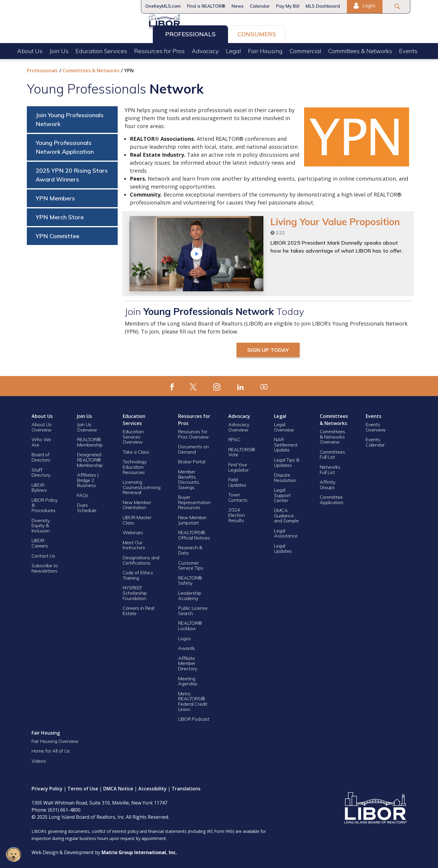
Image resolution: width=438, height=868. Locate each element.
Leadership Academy (190, 594)
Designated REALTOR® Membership (90, 458)
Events (408, 50)
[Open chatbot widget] (14, 854)
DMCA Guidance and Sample (286, 513)
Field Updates (237, 480)
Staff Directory (41, 470)
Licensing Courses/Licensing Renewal (142, 485)
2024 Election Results (237, 513)
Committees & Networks (360, 50)
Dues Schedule (87, 506)
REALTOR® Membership (90, 440)
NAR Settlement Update (286, 443)
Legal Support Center (282, 493)
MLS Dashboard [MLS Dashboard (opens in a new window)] (323, 6)
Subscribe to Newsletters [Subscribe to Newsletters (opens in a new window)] (45, 566)
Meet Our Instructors (134, 543)
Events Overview (376, 425)
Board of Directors (41, 455)
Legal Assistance (286, 531)
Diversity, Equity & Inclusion (41, 523)
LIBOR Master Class (137, 518)
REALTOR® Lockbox (190, 624)
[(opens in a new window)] (172, 384)
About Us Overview (42, 425)
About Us (30, 50)
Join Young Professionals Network (70, 117)
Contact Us (43, 554)
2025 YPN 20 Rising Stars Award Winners (72, 173)
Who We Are (41, 440)
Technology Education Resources (135, 465)
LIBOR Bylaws (39, 486)
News (238, 6)
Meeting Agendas (188, 679)
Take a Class (136, 450)
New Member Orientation (137, 503)
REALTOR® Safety (190, 578)
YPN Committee (58, 234)
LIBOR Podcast (194, 717)
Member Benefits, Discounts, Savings (189, 477)
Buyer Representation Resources (194, 500)
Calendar (260, 6)
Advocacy (205, 50)
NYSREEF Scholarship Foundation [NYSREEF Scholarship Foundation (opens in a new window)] (135, 591)
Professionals (190, 33)
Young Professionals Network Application (65, 145)
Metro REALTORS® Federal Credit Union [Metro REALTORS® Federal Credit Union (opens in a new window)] (193, 699)
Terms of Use (83, 787)
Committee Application (332, 498)
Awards (187, 646)
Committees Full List (332, 452)
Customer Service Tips (191, 563)
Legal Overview (284, 425)
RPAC (234, 437)
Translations (186, 787)
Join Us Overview (87, 425)
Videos (39, 759)
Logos (184, 636)
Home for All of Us (51, 749)
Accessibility (152, 787)
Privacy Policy (47, 787)
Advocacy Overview (239, 425)
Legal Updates (283, 546)
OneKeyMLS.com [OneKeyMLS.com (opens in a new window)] (163, 6)
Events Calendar (375, 440)
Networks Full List (330, 467)
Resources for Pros (159, 50)
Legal (233, 50)
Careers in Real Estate (138, 609)
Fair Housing (265, 50)
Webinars (133, 530)
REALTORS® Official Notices (194, 533)
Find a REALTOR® (206, 6)
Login (364, 6)
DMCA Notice (118, 787)
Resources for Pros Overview (193, 432)
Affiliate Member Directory (188, 661)
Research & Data (190, 548)
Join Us (59, 50)
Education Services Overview (133, 435)
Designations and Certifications (141, 558)
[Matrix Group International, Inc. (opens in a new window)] (139, 850)
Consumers (257, 33)
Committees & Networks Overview (332, 435)
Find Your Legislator (238, 465)
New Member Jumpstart (192, 518)
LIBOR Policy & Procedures (45, 503)
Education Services (101, 50)
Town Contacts (238, 495)
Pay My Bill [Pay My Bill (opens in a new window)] (288, 6)
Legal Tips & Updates (287, 460)
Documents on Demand (193, 447)
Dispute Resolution (285, 475)
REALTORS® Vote (242, 450)
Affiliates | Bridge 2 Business (88, 478)
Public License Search (193, 609)
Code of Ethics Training (138, 573)
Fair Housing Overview (55, 739)
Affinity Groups (328, 483)
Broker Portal (192, 460)
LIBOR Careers (40, 541)
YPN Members (55, 196)
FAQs (83, 493)
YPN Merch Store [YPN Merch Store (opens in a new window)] (60, 215)
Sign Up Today (268, 348)
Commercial (305, 50)
